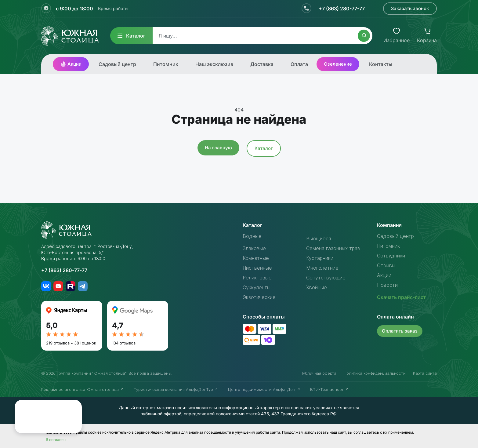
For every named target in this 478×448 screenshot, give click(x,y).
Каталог (131, 36)
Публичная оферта (318, 373)
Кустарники (320, 258)
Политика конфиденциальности (375, 373)
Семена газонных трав (333, 248)
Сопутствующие (326, 278)
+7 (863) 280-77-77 (342, 9)
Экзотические (259, 297)
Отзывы (386, 265)
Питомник (166, 64)
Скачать (401, 297)
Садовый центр (117, 64)
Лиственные (257, 268)
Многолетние (322, 268)
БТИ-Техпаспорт (330, 389)
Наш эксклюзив (214, 64)
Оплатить (400, 331)
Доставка (262, 64)
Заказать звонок (410, 8)
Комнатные (256, 258)
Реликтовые (257, 278)
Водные (252, 236)
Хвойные (317, 287)
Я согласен (56, 440)
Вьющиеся (319, 239)
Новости (387, 285)
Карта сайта (425, 373)
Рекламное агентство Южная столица (83, 389)
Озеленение (338, 64)
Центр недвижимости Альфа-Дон (264, 389)
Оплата (299, 64)
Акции (71, 64)
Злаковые (254, 248)
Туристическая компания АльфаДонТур (176, 389)
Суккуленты (257, 287)
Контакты (381, 64)
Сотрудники (391, 256)
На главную (218, 148)
